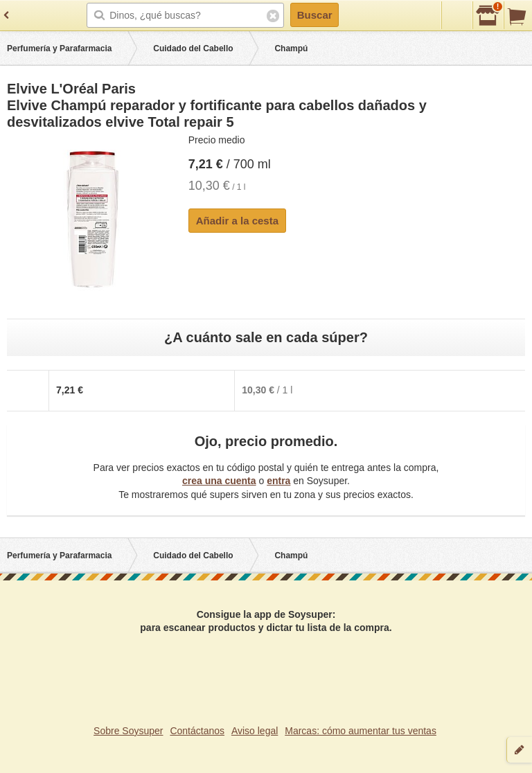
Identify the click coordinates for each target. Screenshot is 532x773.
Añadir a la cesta (237, 221)
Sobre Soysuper (128, 731)
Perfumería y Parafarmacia (59, 48)
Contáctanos (197, 731)
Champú (291, 48)
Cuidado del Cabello (193, 48)
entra (278, 481)
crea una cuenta (219, 481)
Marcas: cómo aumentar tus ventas (361, 731)
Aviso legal (255, 731)
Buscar (315, 15)
